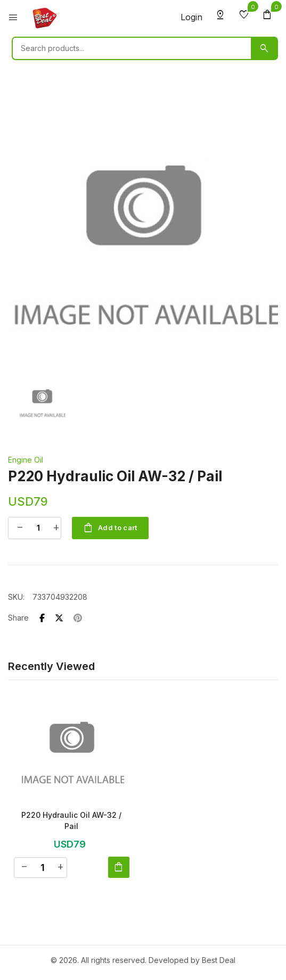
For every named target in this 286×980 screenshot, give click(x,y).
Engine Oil (26, 460)
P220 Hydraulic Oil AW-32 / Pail (71, 820)
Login (191, 17)
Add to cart (110, 528)
